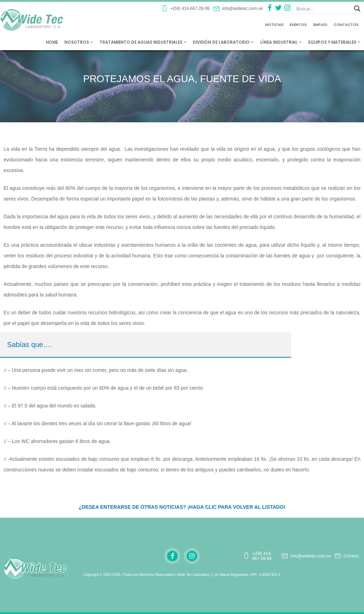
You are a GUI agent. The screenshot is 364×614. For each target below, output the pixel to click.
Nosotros (79, 42)
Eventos (298, 25)
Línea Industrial (281, 42)
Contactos (346, 25)
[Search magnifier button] (357, 9)
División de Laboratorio (223, 42)
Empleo (320, 25)
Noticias (274, 25)
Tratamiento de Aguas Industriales (143, 42)
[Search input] (323, 9)
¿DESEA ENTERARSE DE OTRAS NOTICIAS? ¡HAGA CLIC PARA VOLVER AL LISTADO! (182, 507)
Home (52, 42)
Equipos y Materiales (334, 42)
